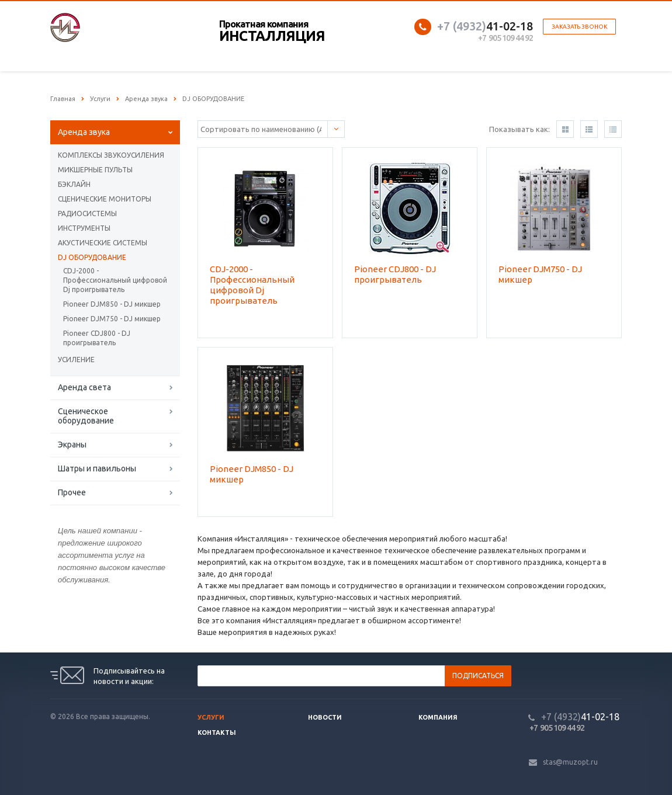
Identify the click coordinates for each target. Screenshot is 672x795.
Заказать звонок (579, 27)
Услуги (211, 717)
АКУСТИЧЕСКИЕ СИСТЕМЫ (103, 243)
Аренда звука (84, 132)
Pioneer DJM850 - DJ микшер (112, 304)
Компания (438, 717)
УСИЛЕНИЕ (76, 360)
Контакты (217, 732)
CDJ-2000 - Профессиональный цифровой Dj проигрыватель (115, 280)
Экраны (72, 445)
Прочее (72, 492)
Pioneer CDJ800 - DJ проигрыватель (97, 338)
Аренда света (84, 387)
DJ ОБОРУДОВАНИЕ (92, 257)
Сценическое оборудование (86, 416)
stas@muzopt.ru (570, 762)
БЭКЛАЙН (74, 184)
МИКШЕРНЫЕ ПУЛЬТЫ (95, 170)
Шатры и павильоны (97, 468)
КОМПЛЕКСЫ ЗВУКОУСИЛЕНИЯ (111, 155)
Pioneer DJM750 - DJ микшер (112, 319)
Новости (325, 717)
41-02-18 (485, 26)
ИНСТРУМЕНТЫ (84, 228)
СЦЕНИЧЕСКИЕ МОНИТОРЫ (105, 199)
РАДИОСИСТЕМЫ (87, 213)
